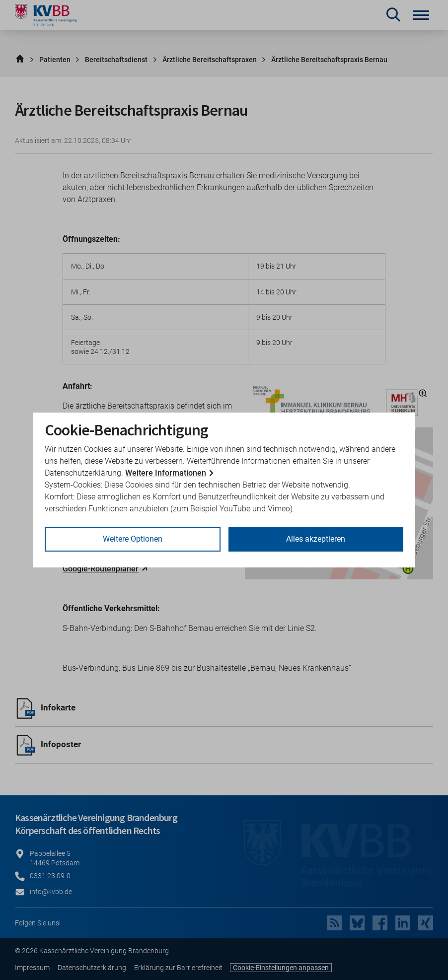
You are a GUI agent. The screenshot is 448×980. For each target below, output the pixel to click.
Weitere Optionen (133, 539)
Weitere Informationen (166, 473)
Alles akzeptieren (316, 539)
